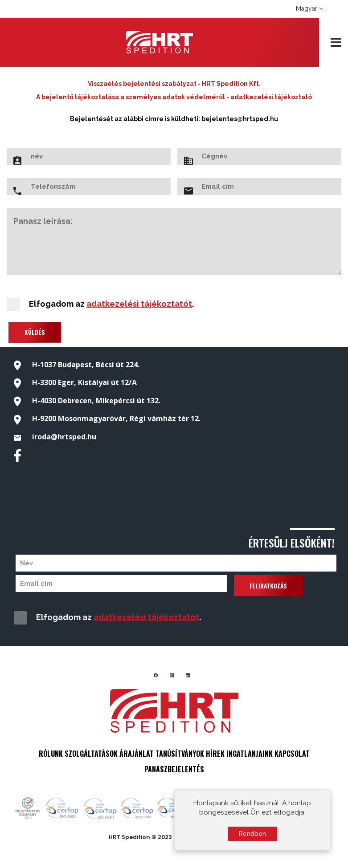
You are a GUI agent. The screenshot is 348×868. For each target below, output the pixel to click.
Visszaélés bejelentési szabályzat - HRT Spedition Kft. (174, 84)
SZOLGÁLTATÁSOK (91, 754)
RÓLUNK (51, 754)
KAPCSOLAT (292, 754)
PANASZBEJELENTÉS (174, 769)
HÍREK (215, 754)
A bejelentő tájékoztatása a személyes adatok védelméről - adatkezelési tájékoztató (174, 97)
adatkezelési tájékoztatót (139, 304)
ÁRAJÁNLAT (137, 754)
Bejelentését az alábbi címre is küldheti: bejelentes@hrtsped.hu (174, 119)
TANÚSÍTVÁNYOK (180, 754)
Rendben (252, 836)
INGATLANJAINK (250, 754)
